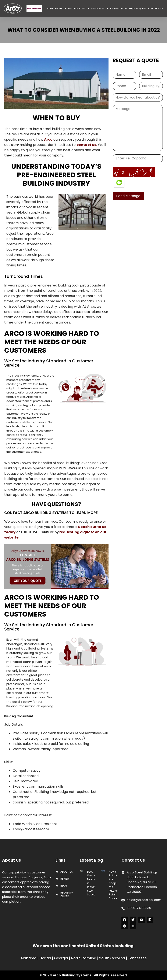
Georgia (61, 958)
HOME (50, 8)
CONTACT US (156, 8)
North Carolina (84, 958)
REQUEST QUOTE (138, 8)
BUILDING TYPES (79, 8)
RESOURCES (100, 8)
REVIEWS (115, 8)
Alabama (29, 958)
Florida (45, 958)
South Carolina (112, 958)
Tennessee (137, 958)
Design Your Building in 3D (34, 8)
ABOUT (61, 8)
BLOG (124, 8)
